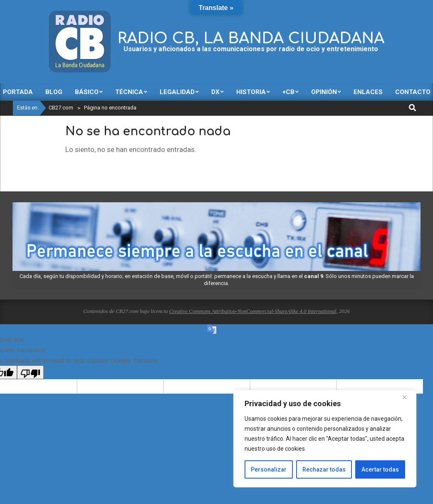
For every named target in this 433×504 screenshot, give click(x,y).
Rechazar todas (324, 469)
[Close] (408, 397)
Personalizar (269, 469)
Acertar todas (380, 469)
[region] (325, 439)
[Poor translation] (30, 372)
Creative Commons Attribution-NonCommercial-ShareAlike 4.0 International (253, 311)
